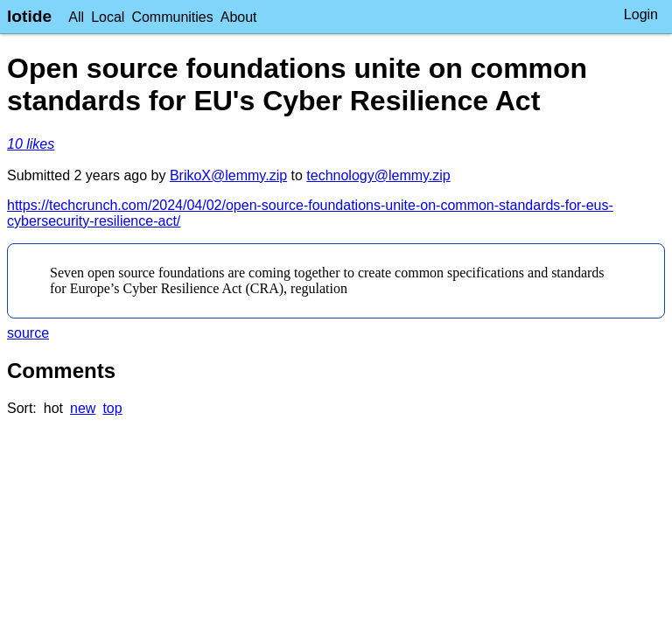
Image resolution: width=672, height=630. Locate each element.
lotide (29, 16)
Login (641, 14)
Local (108, 17)
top (112, 408)
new (83, 408)
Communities (172, 17)
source (28, 333)
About (239, 17)
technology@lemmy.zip (378, 175)
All (76, 17)
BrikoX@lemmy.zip (228, 175)
